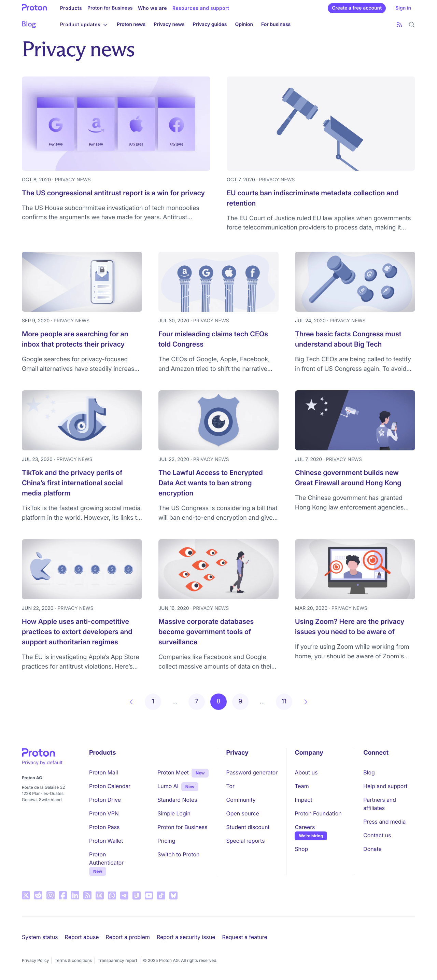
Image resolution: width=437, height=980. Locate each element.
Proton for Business (110, 8)
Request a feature (245, 937)
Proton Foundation (318, 813)
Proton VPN (104, 813)
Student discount (248, 827)
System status (40, 937)
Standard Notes (177, 800)
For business (276, 24)
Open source (243, 813)
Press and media (384, 822)
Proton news (131, 24)
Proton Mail (104, 772)
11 (284, 702)
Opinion (244, 24)
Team (302, 786)
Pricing (166, 841)
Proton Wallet (106, 841)
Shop (301, 849)
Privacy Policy (35, 960)
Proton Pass (104, 827)
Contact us (377, 835)
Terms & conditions (73, 960)
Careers (305, 827)
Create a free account (357, 8)
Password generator (252, 772)
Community (241, 800)
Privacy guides (210, 24)
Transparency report (117, 960)
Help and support (385, 786)
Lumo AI (168, 786)
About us (306, 772)
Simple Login (174, 813)
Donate (372, 849)
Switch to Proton (178, 854)
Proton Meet (173, 772)
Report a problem (128, 937)
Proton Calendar (110, 786)
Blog (369, 772)
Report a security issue (186, 937)
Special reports (246, 841)
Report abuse (82, 937)
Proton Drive (105, 800)
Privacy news (169, 24)
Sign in (403, 8)
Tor (230, 786)
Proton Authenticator (106, 858)
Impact (303, 800)
